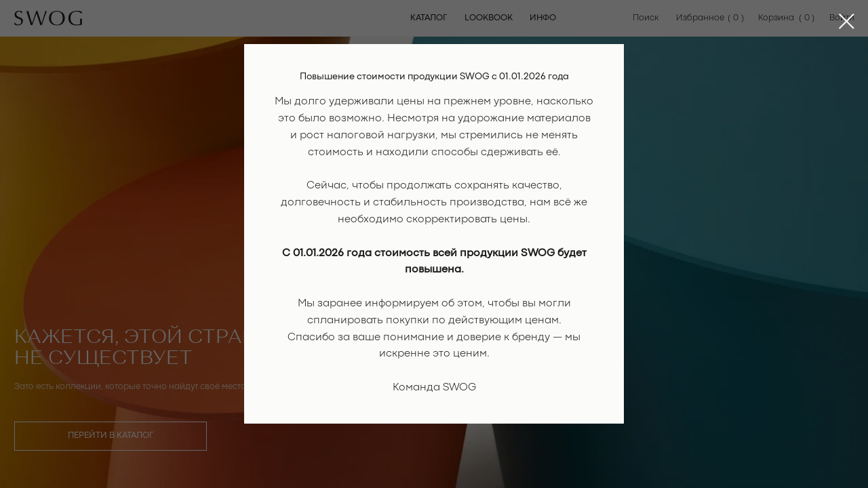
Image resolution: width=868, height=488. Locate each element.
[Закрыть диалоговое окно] (847, 21)
